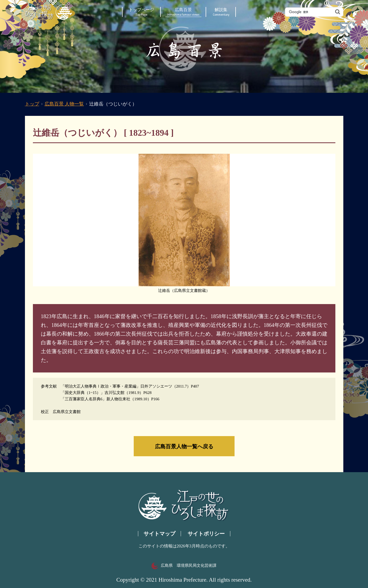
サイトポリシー (206, 534)
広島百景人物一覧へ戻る (184, 446)
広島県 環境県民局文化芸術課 (184, 565)
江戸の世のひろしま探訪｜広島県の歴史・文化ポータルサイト (49, 12)
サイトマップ (159, 534)
